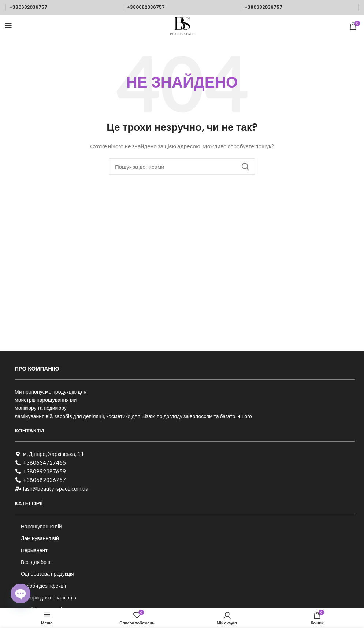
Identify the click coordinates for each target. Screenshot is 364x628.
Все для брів (36, 562)
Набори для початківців (49, 597)
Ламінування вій (40, 538)
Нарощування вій (41, 526)
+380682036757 (28, 7)
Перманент (34, 550)
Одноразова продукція (47, 574)
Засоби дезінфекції (43, 586)
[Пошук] (182, 167)
